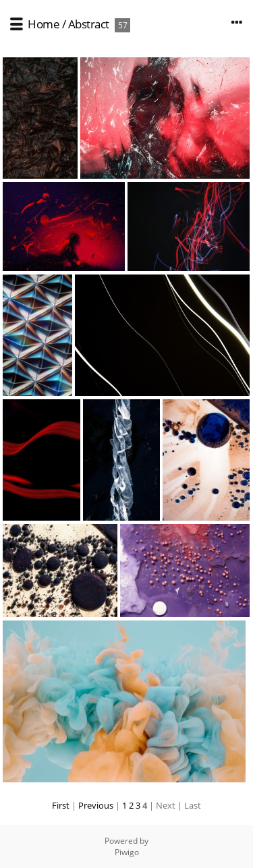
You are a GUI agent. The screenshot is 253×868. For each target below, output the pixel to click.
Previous (96, 805)
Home (44, 24)
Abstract (89, 24)
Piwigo (127, 852)
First (61, 805)
